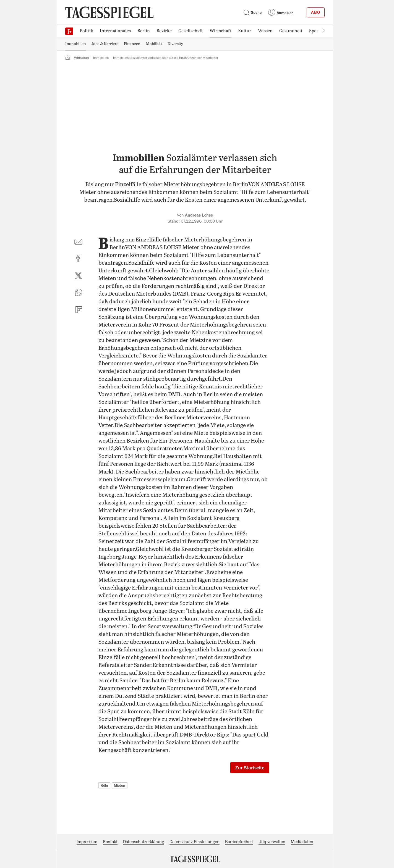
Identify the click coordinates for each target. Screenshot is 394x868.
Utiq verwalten (272, 842)
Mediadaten (302, 842)
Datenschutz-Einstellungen (195, 842)
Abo (316, 12)
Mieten (120, 785)
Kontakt (110, 842)
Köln (104, 785)
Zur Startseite (250, 768)
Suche (252, 12)
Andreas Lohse (199, 215)
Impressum (87, 842)
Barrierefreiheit (239, 842)
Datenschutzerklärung (143, 842)
